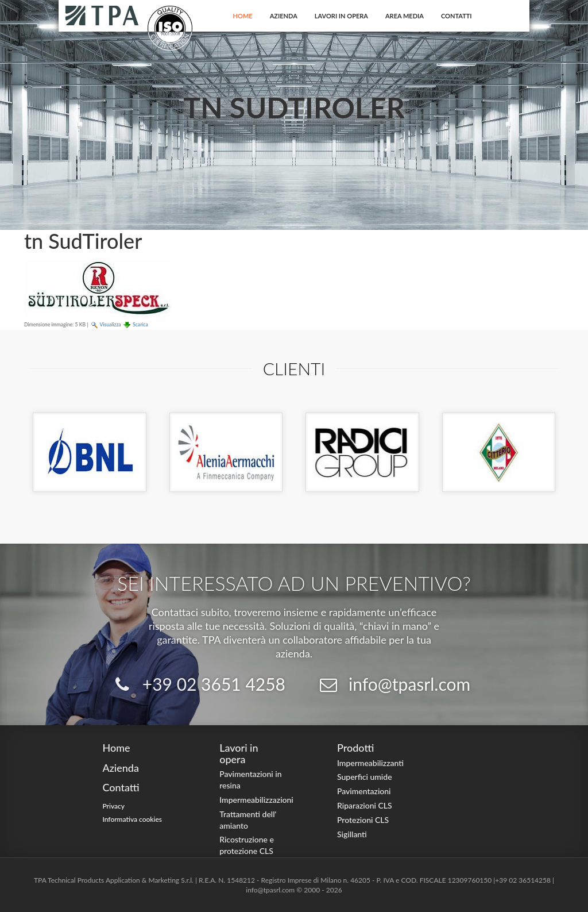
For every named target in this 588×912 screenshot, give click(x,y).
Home (243, 16)
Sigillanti (352, 834)
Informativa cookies (132, 819)
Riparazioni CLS (365, 805)
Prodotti (355, 748)
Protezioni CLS (363, 820)
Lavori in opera (341, 16)
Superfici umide (365, 777)
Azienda (284, 16)
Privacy (113, 806)
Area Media (405, 16)
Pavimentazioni (364, 791)
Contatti (457, 16)
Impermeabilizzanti (370, 763)
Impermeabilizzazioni (256, 800)
